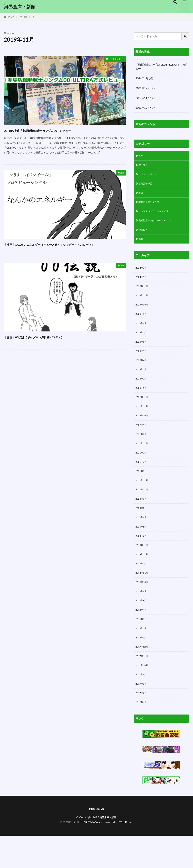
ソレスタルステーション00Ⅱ (156, 215)
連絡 (141, 244)
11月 (35, 17)
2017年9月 (142, 704)
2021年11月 (143, 460)
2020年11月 (143, 509)
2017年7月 (142, 724)
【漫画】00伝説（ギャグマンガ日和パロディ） (53, 343)
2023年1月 (142, 401)
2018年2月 (142, 655)
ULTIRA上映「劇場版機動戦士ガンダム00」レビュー (58, 130)
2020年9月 (142, 518)
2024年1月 (142, 283)
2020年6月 (142, 538)
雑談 (141, 195)
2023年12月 (143, 293)
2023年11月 (143, 303)
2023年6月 (142, 352)
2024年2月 (142, 274)
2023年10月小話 (145, 108)
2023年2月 (142, 391)
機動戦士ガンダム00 (151, 205)
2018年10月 (143, 607)
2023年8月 (142, 332)
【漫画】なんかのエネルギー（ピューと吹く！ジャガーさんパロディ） (64, 247)
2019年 (23, 17)
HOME (10, 17)
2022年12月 (143, 411)
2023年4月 (142, 371)
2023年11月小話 (145, 98)
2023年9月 (142, 323)
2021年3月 (142, 489)
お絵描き (144, 235)
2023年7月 (142, 342)
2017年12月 (143, 675)
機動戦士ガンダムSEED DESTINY (158, 225)
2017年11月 (143, 685)
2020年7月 (142, 528)
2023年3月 (142, 381)
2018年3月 (142, 646)
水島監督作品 (146, 186)
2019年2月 (142, 587)
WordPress (127, 854)
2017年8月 (142, 714)
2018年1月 (142, 665)
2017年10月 (143, 695)
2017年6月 (142, 734)
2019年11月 (143, 577)
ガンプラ (144, 166)
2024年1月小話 (145, 78)
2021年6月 (142, 479)
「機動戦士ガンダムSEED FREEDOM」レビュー (161, 66)
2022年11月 (143, 420)
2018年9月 (142, 616)
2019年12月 (143, 567)
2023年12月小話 (145, 88)
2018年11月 (143, 597)
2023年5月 (142, 362)
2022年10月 (143, 430)
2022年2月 (142, 450)
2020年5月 (142, 548)
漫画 (122, 173)
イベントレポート (114, 59)
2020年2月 (142, 558)
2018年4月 (142, 636)
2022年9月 (142, 440)
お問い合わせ (96, 841)
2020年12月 (143, 499)
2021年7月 (142, 469)
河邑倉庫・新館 (20, 7)
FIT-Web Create (92, 854)
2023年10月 (143, 313)
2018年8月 (142, 626)
